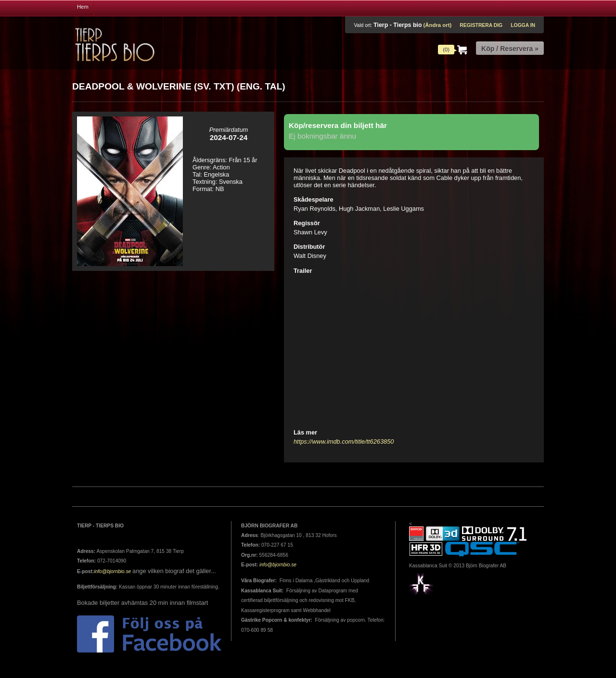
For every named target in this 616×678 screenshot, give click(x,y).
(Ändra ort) (437, 25)
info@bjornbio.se (112, 571)
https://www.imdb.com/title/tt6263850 (344, 441)
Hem (83, 7)
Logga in (523, 25)
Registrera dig (481, 25)
